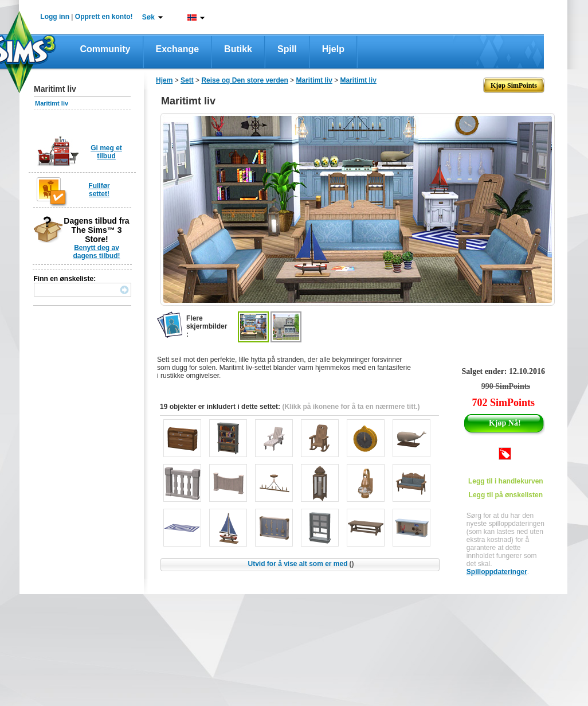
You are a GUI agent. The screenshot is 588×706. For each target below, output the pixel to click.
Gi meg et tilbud (106, 152)
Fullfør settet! (99, 190)
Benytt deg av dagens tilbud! (97, 252)
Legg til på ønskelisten (506, 495)
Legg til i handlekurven (506, 481)
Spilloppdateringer (497, 572)
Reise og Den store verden (244, 80)
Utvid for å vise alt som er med (301, 564)
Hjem (164, 80)
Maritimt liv (52, 103)
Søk (148, 17)
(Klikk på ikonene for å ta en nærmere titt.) (351, 407)
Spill (287, 49)
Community (105, 49)
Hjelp (333, 49)
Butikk (238, 49)
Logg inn (55, 17)
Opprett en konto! (104, 17)
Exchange (178, 49)
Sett (187, 80)
